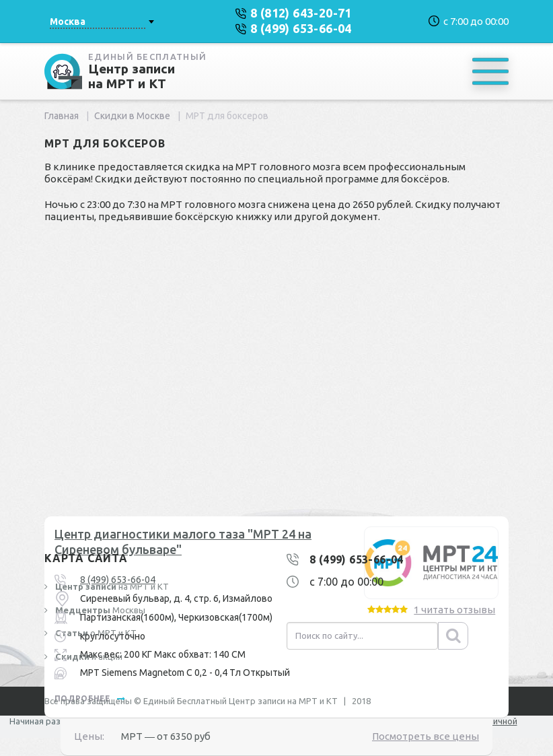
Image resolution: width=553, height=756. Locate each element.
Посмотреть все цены (426, 736)
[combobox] (102, 22)
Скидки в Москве (132, 116)
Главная (62, 116)
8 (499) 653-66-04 (118, 580)
